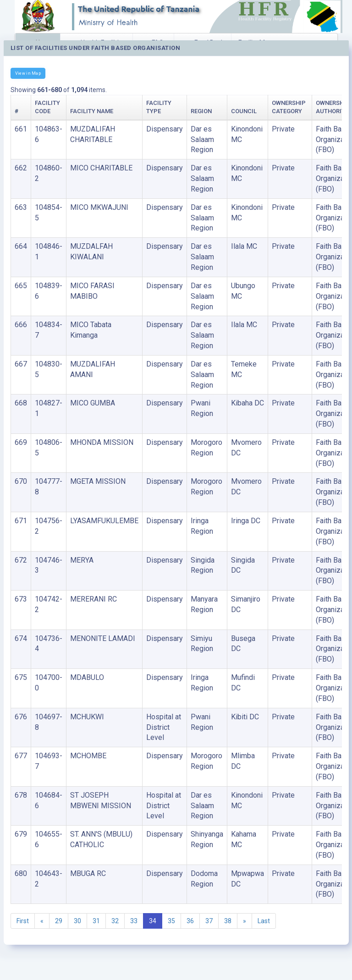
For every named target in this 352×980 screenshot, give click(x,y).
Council (244, 111)
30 (77, 921)
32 (115, 921)
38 (228, 921)
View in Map (28, 73)
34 (153, 921)
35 (171, 921)
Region (201, 111)
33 (134, 921)
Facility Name (92, 111)
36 (190, 921)
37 (209, 921)
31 (96, 921)
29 (59, 921)
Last (264, 921)
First (23, 921)
